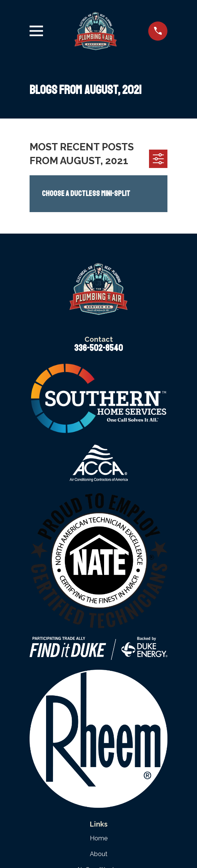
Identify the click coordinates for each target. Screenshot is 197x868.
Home (99, 838)
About (99, 854)
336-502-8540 (98, 348)
